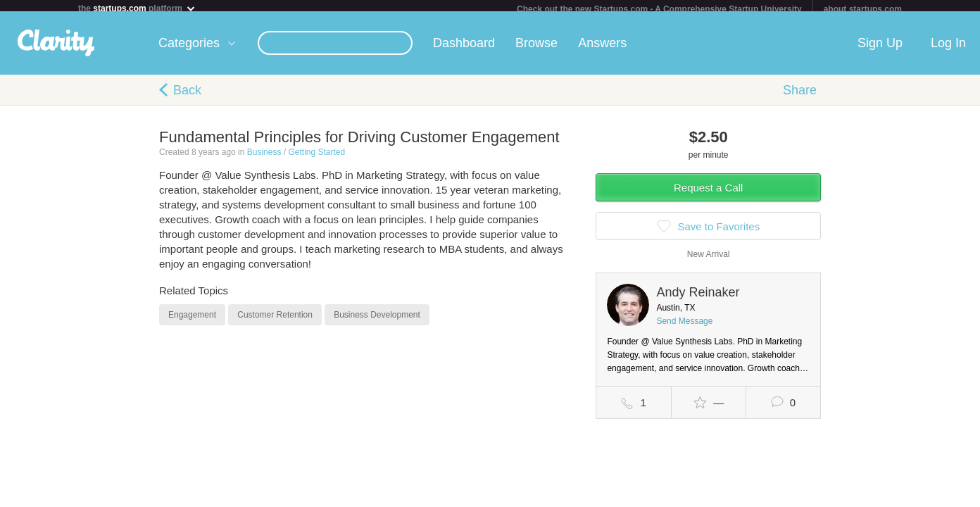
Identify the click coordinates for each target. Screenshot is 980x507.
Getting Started (316, 158)
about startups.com (863, 9)
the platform (137, 8)
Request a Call (708, 193)
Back (187, 96)
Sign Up (880, 49)
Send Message (684, 327)
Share (800, 96)
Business (264, 158)
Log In (948, 49)
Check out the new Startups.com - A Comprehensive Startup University (659, 9)
